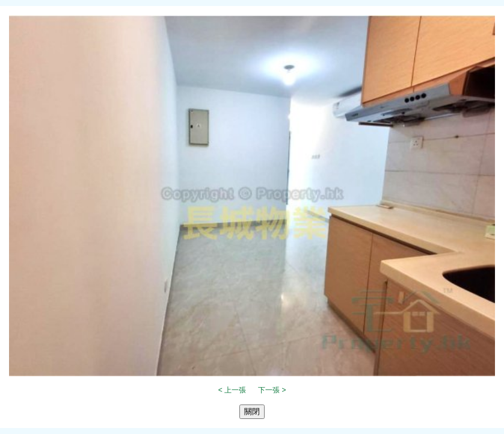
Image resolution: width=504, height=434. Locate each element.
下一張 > (272, 390)
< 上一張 (232, 390)
